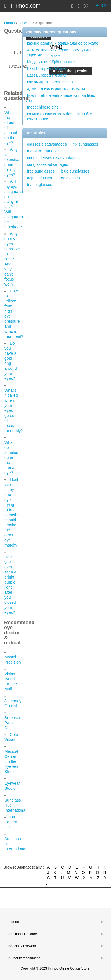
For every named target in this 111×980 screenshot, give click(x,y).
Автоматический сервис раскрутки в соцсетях (59, 52)
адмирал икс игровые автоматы (56, 89)
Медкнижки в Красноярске (51, 62)
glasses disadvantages (47, 144)
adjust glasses (39, 178)
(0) (87, 6)
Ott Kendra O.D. (11, 822)
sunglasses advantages (47, 164)
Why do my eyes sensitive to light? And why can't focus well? (12, 259)
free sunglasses (41, 171)
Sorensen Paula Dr (13, 723)
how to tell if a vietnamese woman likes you (60, 98)
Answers (25, 23)
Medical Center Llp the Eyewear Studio (12, 761)
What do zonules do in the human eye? (11, 458)
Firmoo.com (26, 6)
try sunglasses (39, 185)
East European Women (47, 68)
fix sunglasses (86, 144)
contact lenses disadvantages (53, 158)
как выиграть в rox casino (50, 82)
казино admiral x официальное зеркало (63, 43)
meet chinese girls (43, 107)
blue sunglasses (75, 171)
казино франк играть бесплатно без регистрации (59, 116)
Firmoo (9, 23)
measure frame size (44, 151)
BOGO (102, 6)
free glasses (69, 178)
